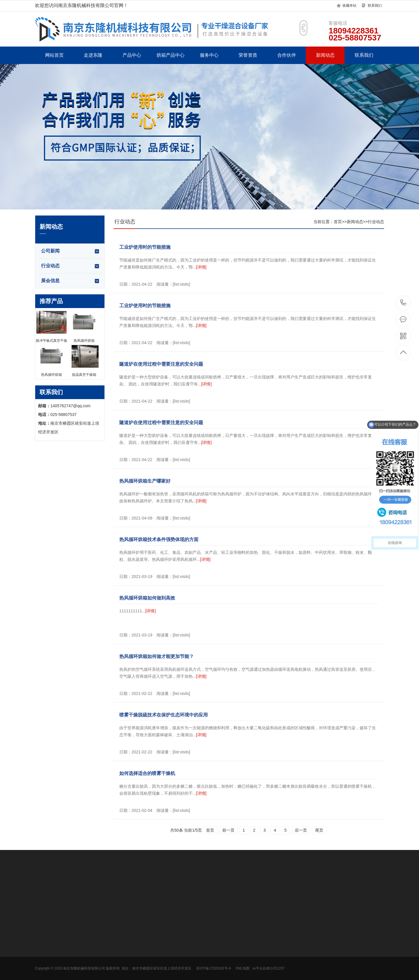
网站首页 (54, 55)
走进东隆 (93, 55)
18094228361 (403, 303)
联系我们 (375, 6)
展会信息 (70, 281)
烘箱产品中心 (171, 55)
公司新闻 (70, 251)
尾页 (319, 830)
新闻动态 (325, 55)
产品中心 (132, 55)
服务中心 (209, 55)
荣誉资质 (248, 55)
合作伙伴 (287, 55)
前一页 (228, 830)
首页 (338, 222)
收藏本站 (349, 6)
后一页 (301, 830)
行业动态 (70, 266)
